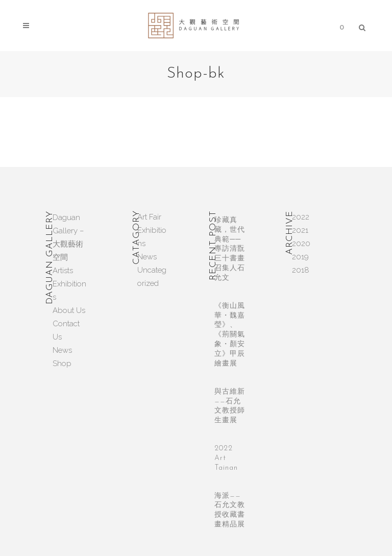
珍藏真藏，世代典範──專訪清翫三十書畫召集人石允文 (230, 249)
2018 (301, 270)
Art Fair (149, 217)
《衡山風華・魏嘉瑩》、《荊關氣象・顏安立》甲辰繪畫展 (230, 335)
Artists (63, 271)
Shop (62, 364)
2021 (300, 230)
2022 (301, 217)
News (62, 350)
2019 (300, 257)
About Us (69, 310)
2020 (301, 244)
